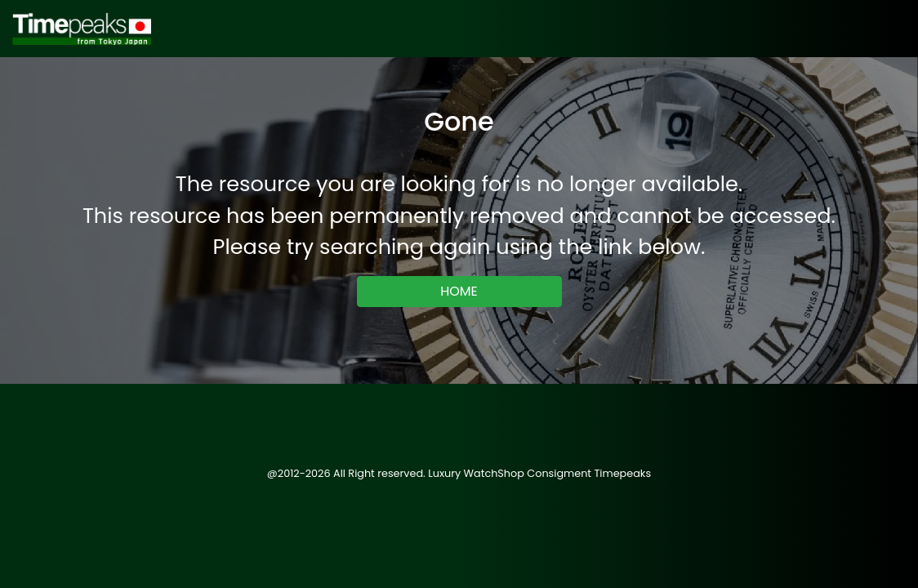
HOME (459, 291)
